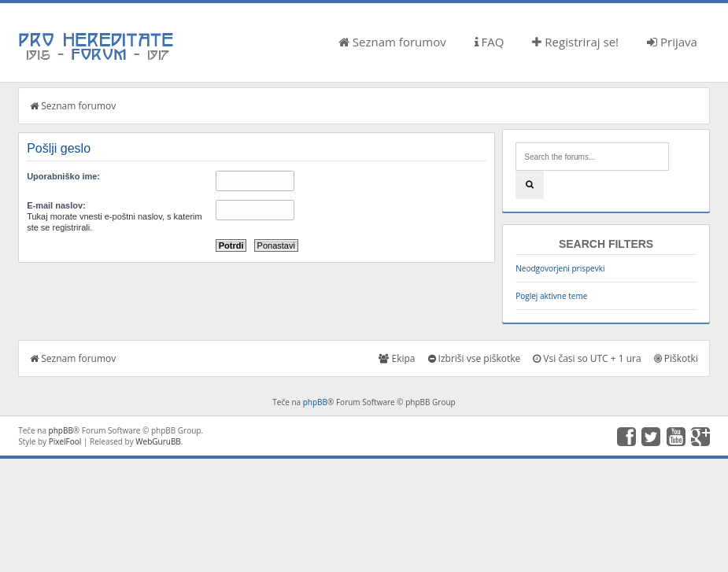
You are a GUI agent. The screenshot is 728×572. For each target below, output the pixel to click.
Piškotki (676, 358)
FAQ (490, 42)
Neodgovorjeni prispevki (560, 268)
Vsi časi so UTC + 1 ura (587, 358)
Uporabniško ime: (63, 176)
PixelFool (65, 441)
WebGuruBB (158, 441)
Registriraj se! (575, 42)
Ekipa (397, 358)
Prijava (672, 42)
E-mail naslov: (56, 205)
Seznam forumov (392, 42)
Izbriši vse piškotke (475, 358)
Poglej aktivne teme (551, 296)
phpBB (315, 402)
